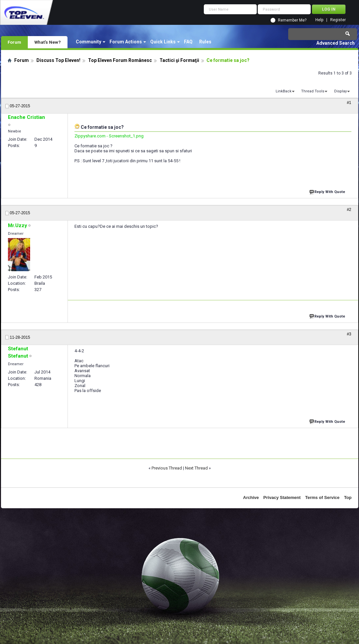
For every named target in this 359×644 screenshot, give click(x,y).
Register (338, 20)
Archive (251, 497)
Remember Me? (292, 20)
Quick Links (163, 42)
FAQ (188, 42)
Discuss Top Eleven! (58, 60)
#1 (349, 103)
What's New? (48, 42)
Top (348, 497)
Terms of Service (322, 497)
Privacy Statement (282, 497)
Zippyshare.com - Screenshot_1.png (109, 136)
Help (319, 20)
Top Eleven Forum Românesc (120, 60)
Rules (205, 42)
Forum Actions (126, 42)
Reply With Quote (328, 191)
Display (340, 91)
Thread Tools (313, 91)
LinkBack (284, 91)
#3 (349, 334)
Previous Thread (167, 468)
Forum (14, 42)
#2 (349, 210)
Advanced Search (336, 43)
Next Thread (196, 468)
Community (89, 42)
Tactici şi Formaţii (179, 60)
